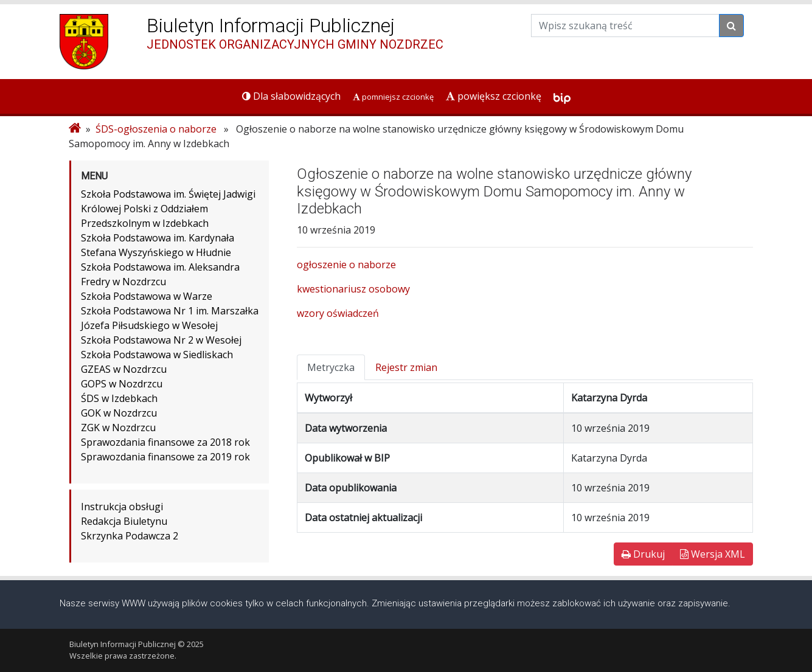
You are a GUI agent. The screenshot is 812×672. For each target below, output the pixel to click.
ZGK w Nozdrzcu (118, 428)
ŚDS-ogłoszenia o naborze (156, 129)
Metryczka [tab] (331, 367)
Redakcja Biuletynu (124, 521)
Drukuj (643, 554)
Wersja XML (713, 554)
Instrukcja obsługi (122, 507)
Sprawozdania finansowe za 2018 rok (165, 442)
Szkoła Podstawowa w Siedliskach (157, 355)
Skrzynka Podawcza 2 (130, 536)
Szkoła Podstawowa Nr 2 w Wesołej (161, 340)
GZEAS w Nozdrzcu (124, 369)
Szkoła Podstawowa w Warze (147, 296)
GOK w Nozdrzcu (119, 413)
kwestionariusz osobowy (353, 289)
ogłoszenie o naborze (346, 265)
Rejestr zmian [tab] (406, 367)
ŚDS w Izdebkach (119, 398)
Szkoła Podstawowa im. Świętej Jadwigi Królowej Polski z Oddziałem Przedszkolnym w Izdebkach (168, 209)
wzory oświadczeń (338, 313)
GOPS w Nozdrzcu (122, 384)
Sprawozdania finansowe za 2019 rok (165, 457)
